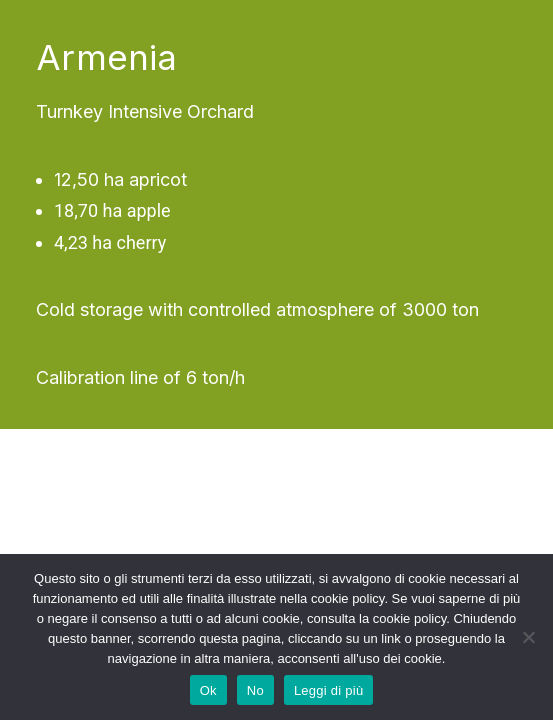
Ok (208, 690)
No (255, 690)
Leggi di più (329, 690)
